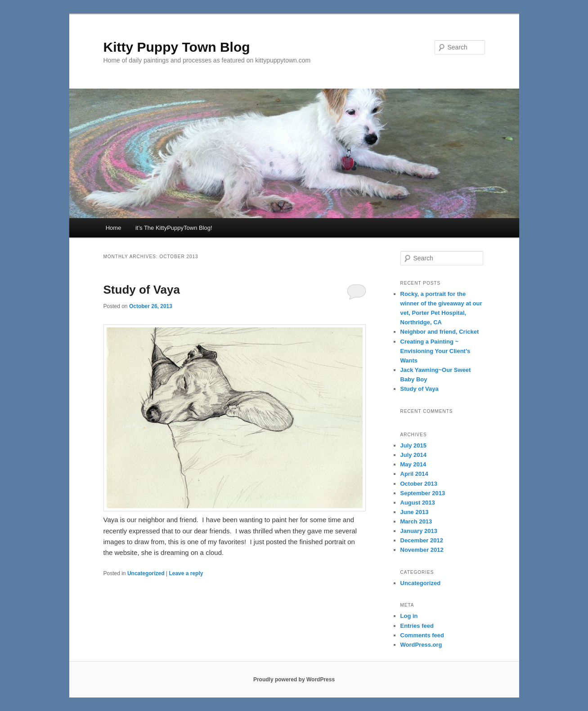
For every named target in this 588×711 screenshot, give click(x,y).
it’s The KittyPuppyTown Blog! (174, 228)
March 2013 (416, 521)
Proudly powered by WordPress (294, 680)
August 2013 (418, 503)
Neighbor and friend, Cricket (440, 332)
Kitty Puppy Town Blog (177, 47)
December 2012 (422, 540)
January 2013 (419, 531)
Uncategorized (146, 573)
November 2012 (422, 550)
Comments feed (422, 635)
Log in (409, 616)
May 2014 (413, 464)
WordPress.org (421, 645)
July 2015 (414, 445)
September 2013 (423, 493)
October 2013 (419, 484)
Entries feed (417, 626)
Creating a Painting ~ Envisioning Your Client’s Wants (435, 351)
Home (114, 228)
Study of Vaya (142, 290)
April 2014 (414, 474)
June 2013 (415, 512)
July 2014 (414, 455)
